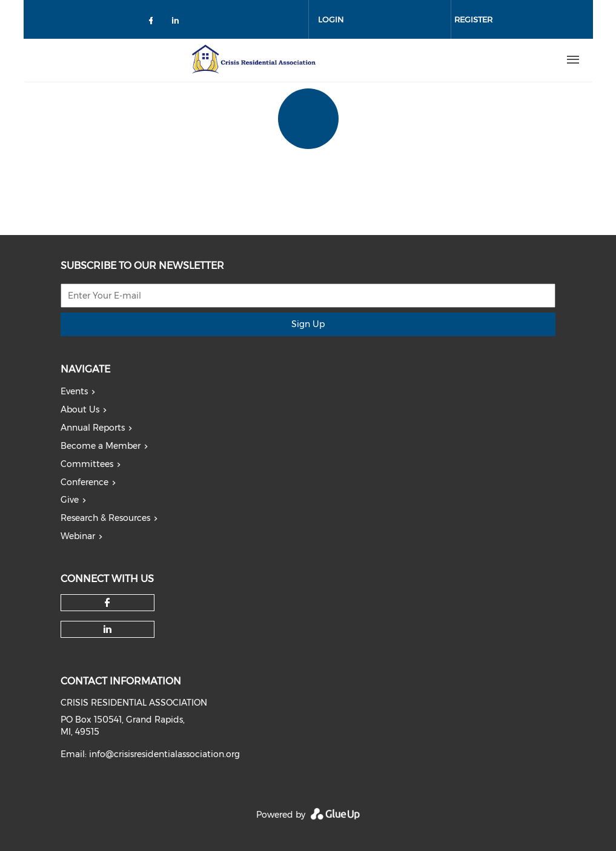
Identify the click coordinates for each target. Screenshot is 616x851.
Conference (84, 482)
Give (70, 500)
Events (74, 391)
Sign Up (308, 324)
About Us (80, 409)
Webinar (78, 536)
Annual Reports (93, 428)
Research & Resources (105, 518)
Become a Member (101, 446)
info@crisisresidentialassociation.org (164, 754)
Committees (87, 464)
